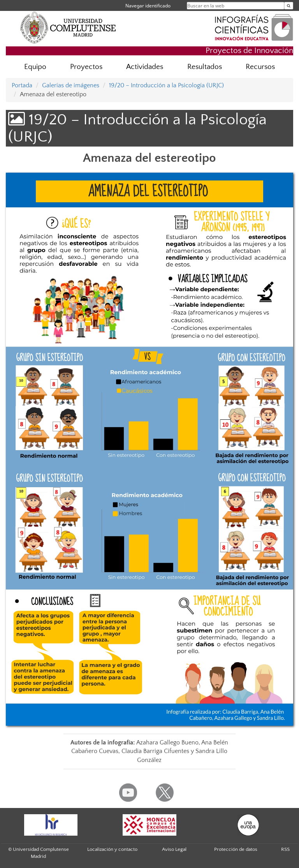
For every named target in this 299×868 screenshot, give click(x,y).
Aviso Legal (174, 849)
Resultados (205, 67)
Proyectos (86, 67)
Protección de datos (236, 849)
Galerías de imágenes (71, 85)
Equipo (35, 67)
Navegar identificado (148, 6)
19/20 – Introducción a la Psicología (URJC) (166, 85)
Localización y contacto (112, 849)
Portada (22, 85)
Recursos (260, 67)
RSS (285, 849)
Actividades (145, 67)
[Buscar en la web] (289, 6)
